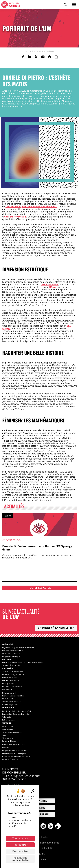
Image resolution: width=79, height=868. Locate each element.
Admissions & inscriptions (13, 672)
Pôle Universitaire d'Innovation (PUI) (17, 711)
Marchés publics (39, 859)
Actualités (40, 801)
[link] (23, 57)
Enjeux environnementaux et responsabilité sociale (23, 662)
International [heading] (9, 741)
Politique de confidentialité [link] (20, 859)
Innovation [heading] (8, 708)
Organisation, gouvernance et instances (18, 648)
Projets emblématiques (11, 656)
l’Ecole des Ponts (50, 285)
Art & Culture (8, 726)
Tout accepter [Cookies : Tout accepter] (20, 838)
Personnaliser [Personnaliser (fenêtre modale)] (20, 851)
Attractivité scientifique (11, 702)
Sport (5, 735)
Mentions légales (40, 837)
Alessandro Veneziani (15, 217)
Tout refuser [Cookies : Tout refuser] (20, 845)
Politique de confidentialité (40, 848)
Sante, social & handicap (12, 732)
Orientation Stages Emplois (13, 675)
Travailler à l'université (11, 665)
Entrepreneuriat (9, 720)
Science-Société (8, 699)
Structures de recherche (12, 653)
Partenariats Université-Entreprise (16, 714)
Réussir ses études (10, 678)
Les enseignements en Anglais (14, 753)
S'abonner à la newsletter (56, 628)
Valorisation (7, 717)
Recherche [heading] (8, 690)
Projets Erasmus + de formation (15, 750)
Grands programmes (11, 704)
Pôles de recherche (10, 693)
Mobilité (6, 748)
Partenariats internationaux (13, 745)
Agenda (40, 808)
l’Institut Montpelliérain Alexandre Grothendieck (31, 206)
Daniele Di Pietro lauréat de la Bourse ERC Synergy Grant (37, 548)
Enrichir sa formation (11, 680)
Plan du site (39, 854)
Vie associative (8, 738)
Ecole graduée (8, 683)
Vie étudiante (8, 729)
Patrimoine (7, 659)
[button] (43, 57)
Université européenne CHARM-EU (16, 756)
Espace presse (39, 814)
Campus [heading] (7, 723)
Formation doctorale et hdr (13, 696)
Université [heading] (8, 644)
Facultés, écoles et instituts (13, 651)
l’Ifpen (52, 287)
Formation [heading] (8, 668)
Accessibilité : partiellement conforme (40, 843)
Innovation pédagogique (12, 686)
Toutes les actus (39, 588)
